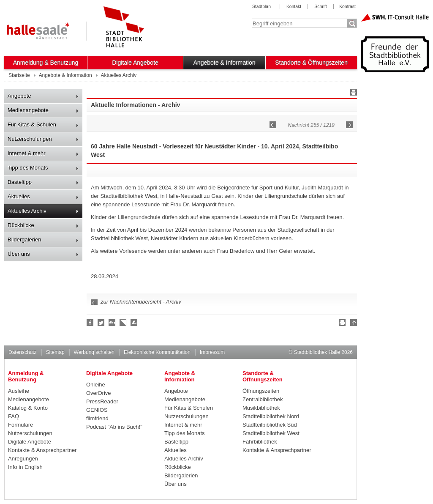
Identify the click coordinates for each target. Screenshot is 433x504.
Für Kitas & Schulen (32, 125)
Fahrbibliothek (260, 442)
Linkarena (123, 323)
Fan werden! (90, 323)
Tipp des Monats (28, 168)
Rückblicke (21, 225)
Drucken (352, 93)
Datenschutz (23, 352)
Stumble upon (134, 323)
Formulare (20, 425)
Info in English (25, 467)
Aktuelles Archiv (27, 211)
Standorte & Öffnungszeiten (311, 63)
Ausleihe (19, 391)
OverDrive (99, 393)
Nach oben (352, 324)
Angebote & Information (225, 63)
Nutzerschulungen (30, 139)
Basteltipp (20, 182)
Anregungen (23, 459)
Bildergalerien (25, 240)
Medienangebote (28, 110)
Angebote (19, 96)
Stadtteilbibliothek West (271, 433)
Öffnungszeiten (261, 391)
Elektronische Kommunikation (157, 352)
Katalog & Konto (28, 408)
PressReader (102, 401)
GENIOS (97, 410)
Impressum (212, 352)
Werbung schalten (94, 352)
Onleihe (96, 385)
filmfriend (97, 418)
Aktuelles (19, 196)
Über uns (19, 254)
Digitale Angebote (135, 63)
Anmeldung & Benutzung (46, 63)
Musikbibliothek (261, 408)
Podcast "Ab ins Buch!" (114, 427)
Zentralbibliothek (263, 399)
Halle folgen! (101, 323)
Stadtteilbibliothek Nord (271, 416)
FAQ (14, 416)
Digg (112, 323)
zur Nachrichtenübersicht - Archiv (141, 302)
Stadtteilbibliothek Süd (270, 425)
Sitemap (55, 352)
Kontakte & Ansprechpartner (42, 450)
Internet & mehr (27, 153)
